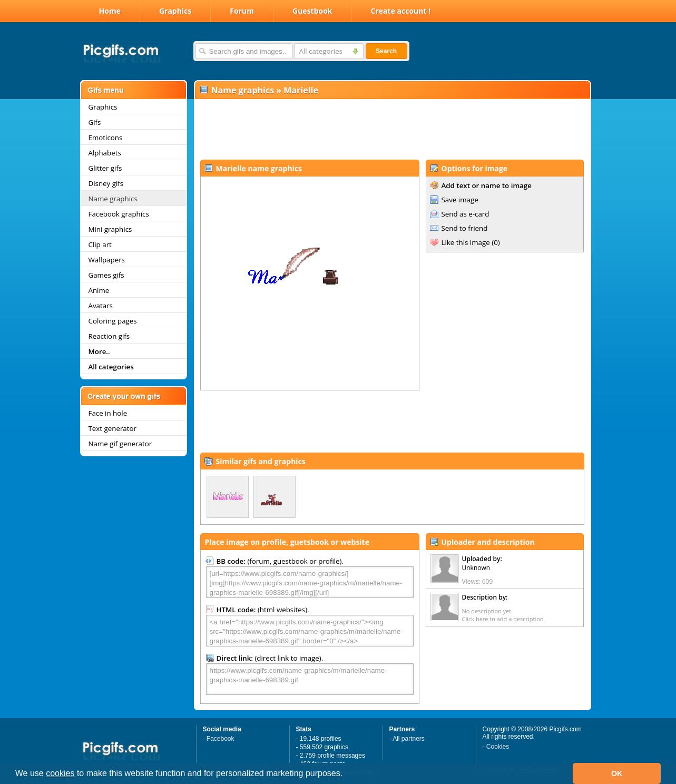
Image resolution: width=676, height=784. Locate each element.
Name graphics (113, 199)
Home (110, 11)
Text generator (112, 428)
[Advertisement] (392, 130)
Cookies (498, 747)
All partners (409, 739)
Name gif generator (120, 444)
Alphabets (105, 153)
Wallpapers (107, 260)
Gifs (95, 122)
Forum (242, 11)
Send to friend (465, 228)
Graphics (175, 11)
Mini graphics (110, 229)
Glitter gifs (105, 168)
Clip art (100, 244)
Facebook (221, 739)
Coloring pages (113, 321)
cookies (60, 773)
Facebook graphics (119, 214)
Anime (99, 290)
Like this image (466, 242)
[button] (347, 775)
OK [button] (617, 773)
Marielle (301, 90)
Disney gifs (106, 183)
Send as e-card (466, 214)
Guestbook (312, 11)
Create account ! (401, 11)
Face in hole (108, 413)
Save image (460, 200)
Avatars (101, 306)
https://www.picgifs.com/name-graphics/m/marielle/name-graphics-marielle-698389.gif (310, 679)
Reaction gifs (109, 336)
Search (386, 51)
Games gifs (106, 275)
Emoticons (106, 138)
